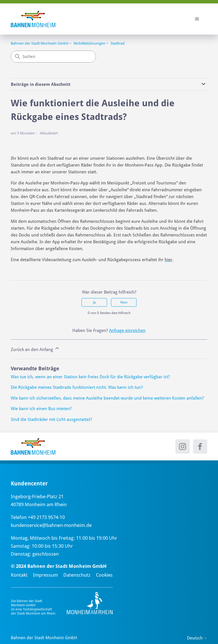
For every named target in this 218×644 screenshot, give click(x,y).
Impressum (45, 575)
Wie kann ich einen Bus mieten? (41, 409)
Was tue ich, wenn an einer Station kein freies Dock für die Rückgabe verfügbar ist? (90, 377)
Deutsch (197, 638)
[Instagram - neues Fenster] (183, 446)
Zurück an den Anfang (35, 349)
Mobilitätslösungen (89, 43)
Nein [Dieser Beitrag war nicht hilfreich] (124, 302)
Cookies (104, 575)
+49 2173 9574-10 (46, 517)
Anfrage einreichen (127, 331)
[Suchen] (53, 57)
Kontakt (19, 575)
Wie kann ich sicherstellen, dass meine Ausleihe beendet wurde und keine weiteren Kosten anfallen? (107, 398)
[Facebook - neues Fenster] (200, 446)
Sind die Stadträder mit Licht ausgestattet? (51, 419)
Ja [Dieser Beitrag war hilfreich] (94, 302)
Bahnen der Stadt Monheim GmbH (40, 43)
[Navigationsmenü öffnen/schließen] (197, 19)
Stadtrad (118, 43)
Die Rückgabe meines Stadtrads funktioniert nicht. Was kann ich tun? (77, 387)
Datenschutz (77, 575)
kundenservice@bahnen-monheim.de (51, 525)
